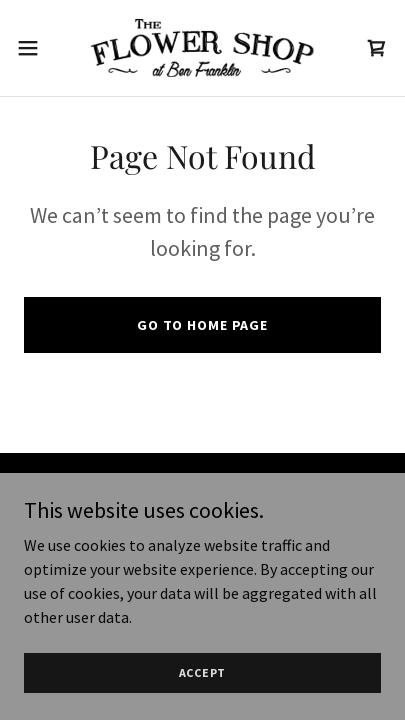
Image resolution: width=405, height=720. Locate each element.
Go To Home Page (202, 325)
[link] (202, 48)
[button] (37, 48)
